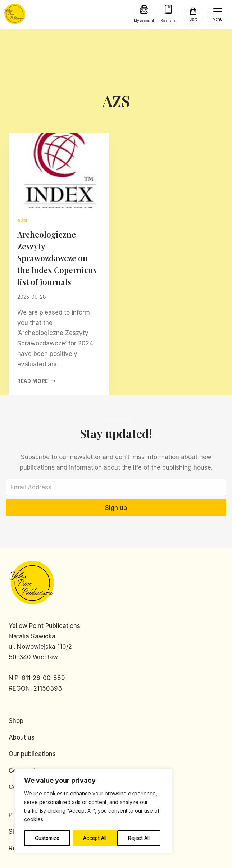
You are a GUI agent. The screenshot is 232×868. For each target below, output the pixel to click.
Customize (47, 838)
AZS (22, 220)
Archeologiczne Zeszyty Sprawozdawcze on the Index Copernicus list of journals (57, 258)
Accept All (141, 838)
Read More (37, 381)
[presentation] (59, 171)
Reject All (94, 838)
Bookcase (168, 21)
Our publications (32, 754)
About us (22, 737)
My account (144, 21)
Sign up (116, 508)
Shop (16, 721)
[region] (94, 812)
